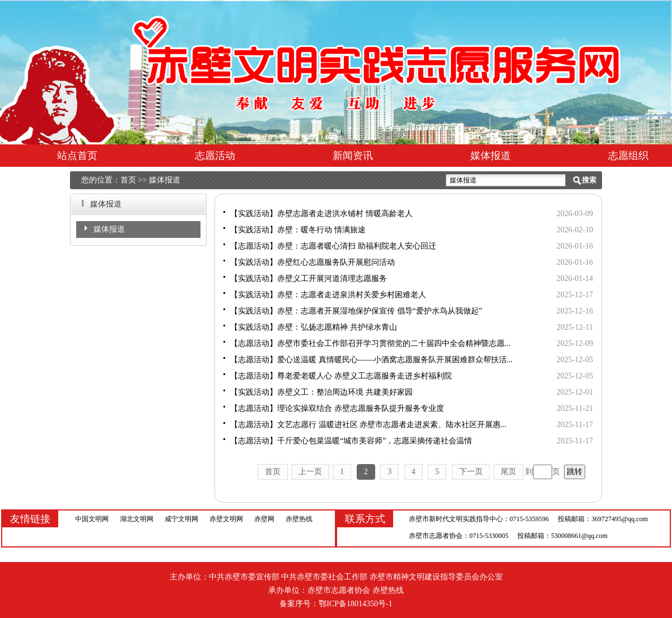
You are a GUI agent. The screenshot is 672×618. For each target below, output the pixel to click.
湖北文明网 (137, 519)
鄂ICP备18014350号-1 (355, 604)
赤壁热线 (299, 519)
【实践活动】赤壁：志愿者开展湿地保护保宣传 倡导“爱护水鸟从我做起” (356, 311)
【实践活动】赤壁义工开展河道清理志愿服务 (309, 278)
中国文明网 (92, 519)
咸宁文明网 (181, 519)
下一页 (471, 472)
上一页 (310, 472)
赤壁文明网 (226, 519)
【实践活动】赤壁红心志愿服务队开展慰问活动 (312, 262)
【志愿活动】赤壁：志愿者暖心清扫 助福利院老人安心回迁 (333, 246)
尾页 (508, 472)
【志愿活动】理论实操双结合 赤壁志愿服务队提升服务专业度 (337, 408)
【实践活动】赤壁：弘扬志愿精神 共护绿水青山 (314, 327)
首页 (128, 180)
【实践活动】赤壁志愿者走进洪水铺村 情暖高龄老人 (321, 214)
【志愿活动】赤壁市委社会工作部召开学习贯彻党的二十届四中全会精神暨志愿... (370, 343)
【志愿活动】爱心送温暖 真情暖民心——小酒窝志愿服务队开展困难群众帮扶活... (371, 360)
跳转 (575, 472)
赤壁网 (264, 519)
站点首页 (77, 156)
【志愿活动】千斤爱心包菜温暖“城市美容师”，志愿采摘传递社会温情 (351, 441)
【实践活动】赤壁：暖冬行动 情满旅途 (298, 230)
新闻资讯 (353, 156)
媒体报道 (491, 156)
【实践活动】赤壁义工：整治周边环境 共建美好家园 (321, 392)
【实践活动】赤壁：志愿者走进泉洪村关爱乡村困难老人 (328, 295)
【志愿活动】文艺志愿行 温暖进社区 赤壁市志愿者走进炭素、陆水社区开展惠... (368, 425)
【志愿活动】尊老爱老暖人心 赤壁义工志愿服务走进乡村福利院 (341, 376)
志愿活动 (215, 156)
